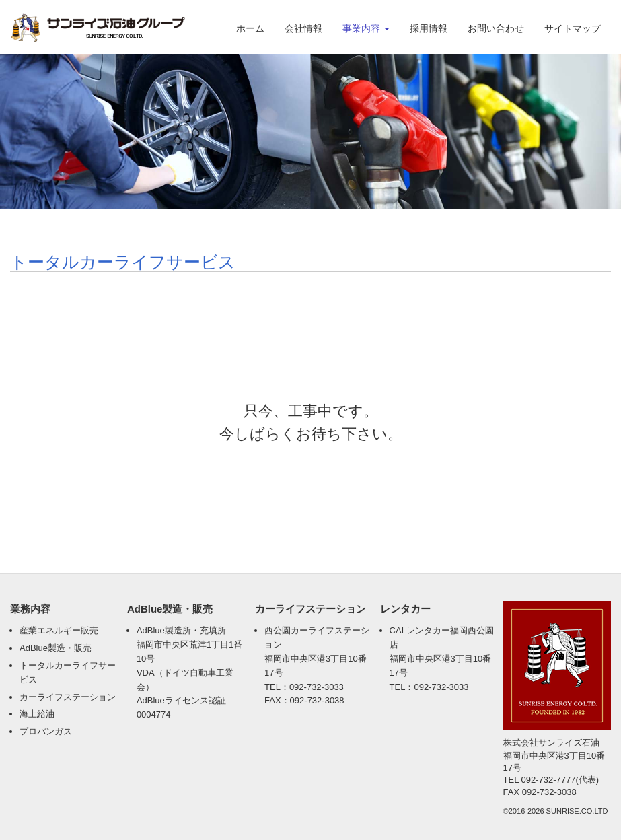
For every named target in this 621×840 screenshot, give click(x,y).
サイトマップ (573, 28)
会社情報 (303, 28)
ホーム (250, 28)
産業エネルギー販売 (59, 630)
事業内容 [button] (366, 28)
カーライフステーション (68, 697)
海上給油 (37, 714)
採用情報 (429, 28)
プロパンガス (46, 731)
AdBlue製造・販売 (56, 648)
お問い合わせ (496, 28)
